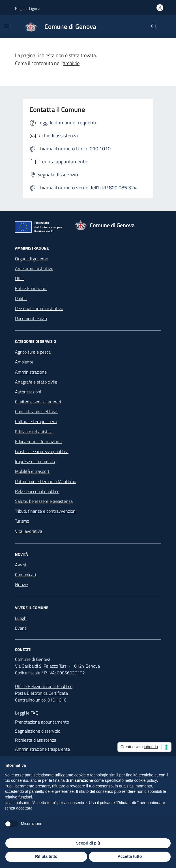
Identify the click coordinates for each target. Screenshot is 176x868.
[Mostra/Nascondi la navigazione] (7, 26)
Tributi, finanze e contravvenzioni (46, 511)
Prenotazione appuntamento (42, 722)
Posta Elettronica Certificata (41, 693)
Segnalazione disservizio (38, 731)
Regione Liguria (28, 8)
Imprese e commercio (35, 461)
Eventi (21, 628)
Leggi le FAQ (27, 713)
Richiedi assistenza (58, 136)
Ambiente (24, 362)
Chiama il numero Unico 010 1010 (74, 149)
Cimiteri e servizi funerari (38, 402)
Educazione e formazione (38, 441)
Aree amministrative (34, 269)
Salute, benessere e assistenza (44, 501)
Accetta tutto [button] (130, 856)
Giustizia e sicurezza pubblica (42, 451)
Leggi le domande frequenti (67, 123)
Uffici (20, 278)
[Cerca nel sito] (154, 27)
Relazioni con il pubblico (37, 491)
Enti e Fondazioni (31, 288)
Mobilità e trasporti (33, 471)
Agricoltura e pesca (33, 352)
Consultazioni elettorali (37, 412)
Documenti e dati (31, 318)
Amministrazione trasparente (42, 749)
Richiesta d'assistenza (36, 740)
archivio (71, 63)
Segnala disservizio (58, 175)
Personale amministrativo (39, 308)
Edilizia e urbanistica (34, 432)
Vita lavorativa (29, 531)
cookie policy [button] (145, 780)
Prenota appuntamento (62, 162)
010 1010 (57, 700)
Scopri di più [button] (88, 843)
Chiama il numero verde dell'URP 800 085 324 (87, 188)
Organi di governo (32, 259)
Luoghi (21, 618)
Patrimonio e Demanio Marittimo (46, 481)
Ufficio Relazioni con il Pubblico (44, 686)
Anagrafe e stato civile (36, 382)
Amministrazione (31, 372)
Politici (21, 298)
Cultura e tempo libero (36, 421)
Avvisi (21, 565)
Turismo (22, 521)
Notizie (22, 585)
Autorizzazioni (28, 392)
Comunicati (25, 575)
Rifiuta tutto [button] (46, 856)
